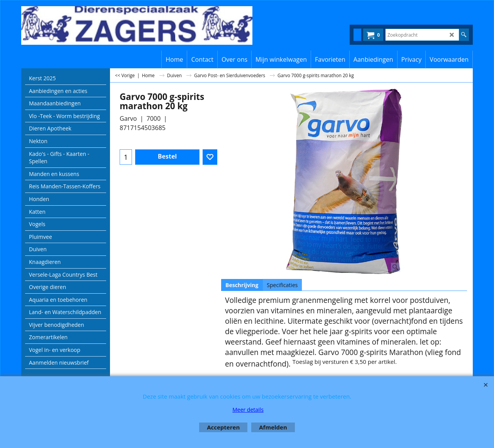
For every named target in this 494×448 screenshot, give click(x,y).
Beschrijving (242, 285)
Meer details (248, 410)
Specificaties (282, 285)
